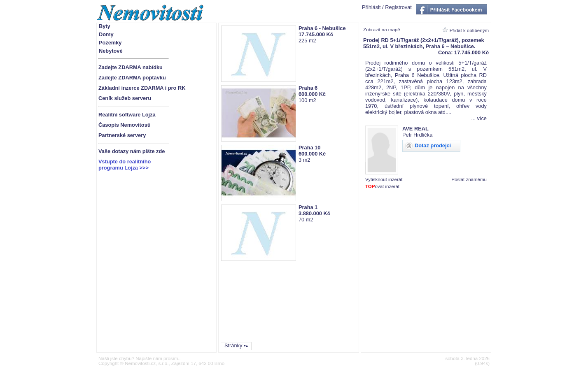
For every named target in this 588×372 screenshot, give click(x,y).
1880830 (484, 192)
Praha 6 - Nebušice (322, 28)
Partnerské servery (122, 135)
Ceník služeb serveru (125, 98)
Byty (105, 26)
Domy (106, 34)
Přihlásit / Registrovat (387, 7)
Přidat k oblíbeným (469, 30)
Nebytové (111, 51)
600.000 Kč (312, 94)
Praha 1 (308, 207)
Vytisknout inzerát (384, 179)
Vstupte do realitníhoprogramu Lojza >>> (125, 165)
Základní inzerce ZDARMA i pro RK (142, 88)
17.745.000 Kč (316, 34)
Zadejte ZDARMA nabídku (131, 67)
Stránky (233, 345)
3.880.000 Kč (314, 213)
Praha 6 (308, 88)
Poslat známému (469, 179)
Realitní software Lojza (127, 115)
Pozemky (110, 43)
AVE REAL (415, 129)
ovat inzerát (382, 186)
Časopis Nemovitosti (125, 125)
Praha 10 (309, 148)
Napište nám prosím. (157, 358)
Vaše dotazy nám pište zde (132, 151)
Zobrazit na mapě (382, 30)
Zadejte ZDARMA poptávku (132, 78)
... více (479, 118)
